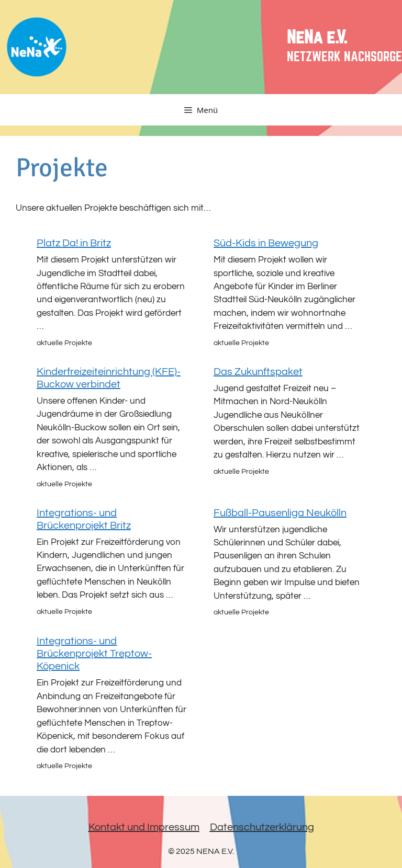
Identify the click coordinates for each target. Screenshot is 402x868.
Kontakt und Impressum (144, 827)
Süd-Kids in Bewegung (266, 243)
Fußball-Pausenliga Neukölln (280, 513)
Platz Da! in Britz (74, 243)
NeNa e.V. (317, 38)
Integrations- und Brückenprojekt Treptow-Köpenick (94, 654)
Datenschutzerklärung (262, 827)
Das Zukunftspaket (258, 372)
